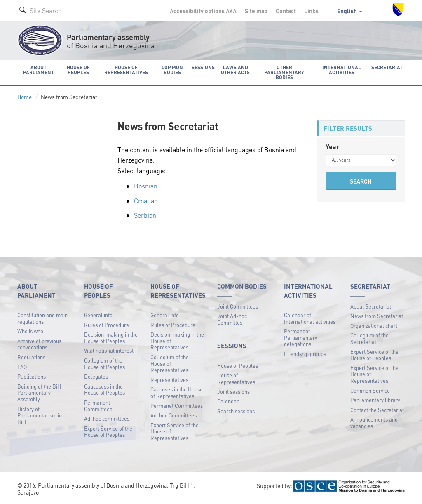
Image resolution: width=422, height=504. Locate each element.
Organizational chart (374, 326)
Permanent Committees (98, 406)
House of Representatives (236, 378)
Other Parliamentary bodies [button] (284, 72)
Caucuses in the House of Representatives (177, 392)
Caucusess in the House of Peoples (104, 390)
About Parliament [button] (39, 70)
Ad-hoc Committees (173, 415)
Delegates (96, 376)
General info (98, 315)
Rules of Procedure (107, 325)
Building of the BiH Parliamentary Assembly (39, 393)
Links (311, 11)
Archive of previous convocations (39, 344)
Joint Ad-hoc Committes (232, 319)
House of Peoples (238, 366)
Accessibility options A (203, 11)
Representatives (169, 380)
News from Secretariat (377, 316)
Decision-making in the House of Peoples (111, 338)
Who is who (30, 331)
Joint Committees (238, 306)
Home (25, 97)
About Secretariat (371, 306)
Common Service (370, 390)
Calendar (228, 401)
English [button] (350, 11)
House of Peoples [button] (78, 70)
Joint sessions (233, 392)
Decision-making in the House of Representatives (177, 341)
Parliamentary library (375, 400)
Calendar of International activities (310, 318)
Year (332, 147)
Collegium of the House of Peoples (104, 364)
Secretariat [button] (387, 67)
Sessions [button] (203, 67)
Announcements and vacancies (374, 423)
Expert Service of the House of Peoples (108, 432)
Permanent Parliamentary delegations (301, 337)
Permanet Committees (177, 406)
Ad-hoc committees (107, 418)
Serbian (145, 215)
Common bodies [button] (172, 70)
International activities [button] (342, 70)
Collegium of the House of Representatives (170, 363)
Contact (286, 11)
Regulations (31, 357)
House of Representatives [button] (126, 70)
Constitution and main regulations (42, 318)
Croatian (146, 201)
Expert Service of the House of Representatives (175, 431)
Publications (32, 376)
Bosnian (146, 186)
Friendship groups (305, 354)
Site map (256, 11)
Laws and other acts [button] (235, 70)
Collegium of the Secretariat (369, 338)
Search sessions (236, 411)
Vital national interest (109, 350)
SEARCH (361, 181)
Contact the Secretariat (377, 410)
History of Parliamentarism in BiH (40, 415)
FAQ (22, 367)
